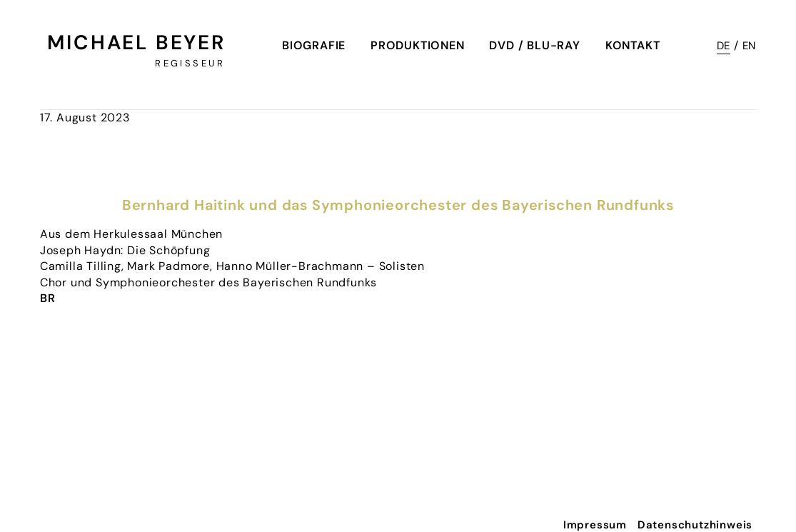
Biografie (314, 45)
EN (750, 46)
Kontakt (633, 45)
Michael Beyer (136, 42)
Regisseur (190, 63)
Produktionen (418, 45)
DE (724, 46)
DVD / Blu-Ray (534, 45)
